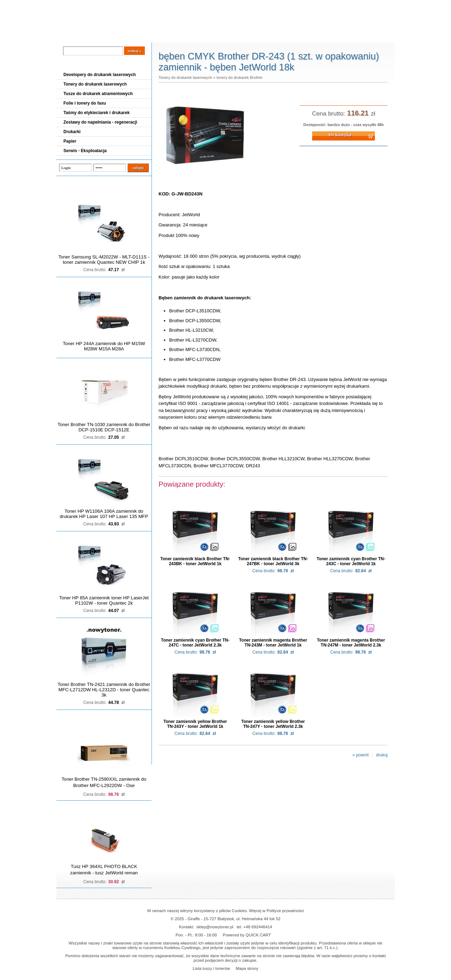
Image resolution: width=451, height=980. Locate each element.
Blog (67, 36)
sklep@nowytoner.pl (215, 927)
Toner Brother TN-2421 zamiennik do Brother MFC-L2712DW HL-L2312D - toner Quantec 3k (104, 690)
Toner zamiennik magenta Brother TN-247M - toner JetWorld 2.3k (351, 643)
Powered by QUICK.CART (247, 935)
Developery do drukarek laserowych (100, 75)
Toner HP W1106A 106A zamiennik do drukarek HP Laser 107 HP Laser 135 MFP (104, 514)
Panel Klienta (141, 36)
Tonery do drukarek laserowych (95, 84)
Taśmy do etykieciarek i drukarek (97, 113)
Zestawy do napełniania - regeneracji (100, 122)
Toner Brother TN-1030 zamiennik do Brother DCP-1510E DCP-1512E (104, 427)
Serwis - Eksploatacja (85, 151)
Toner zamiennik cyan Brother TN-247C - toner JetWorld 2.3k (195, 643)
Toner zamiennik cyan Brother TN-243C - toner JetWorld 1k (351, 561)
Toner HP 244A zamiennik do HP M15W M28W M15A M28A (104, 346)
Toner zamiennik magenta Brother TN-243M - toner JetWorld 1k (273, 643)
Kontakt (176, 36)
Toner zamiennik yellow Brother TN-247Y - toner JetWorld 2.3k (273, 724)
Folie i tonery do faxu (85, 103)
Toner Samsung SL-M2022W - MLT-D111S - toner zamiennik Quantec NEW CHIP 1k (104, 260)
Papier (70, 141)
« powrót (360, 755)
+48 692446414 (258, 927)
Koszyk (351, 5)
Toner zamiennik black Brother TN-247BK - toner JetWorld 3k (273, 561)
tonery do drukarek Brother (239, 77)
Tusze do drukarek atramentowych (98, 94)
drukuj (382, 755)
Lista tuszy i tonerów (211, 968)
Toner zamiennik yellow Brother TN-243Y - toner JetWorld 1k (195, 724)
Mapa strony (247, 968)
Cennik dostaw (99, 36)
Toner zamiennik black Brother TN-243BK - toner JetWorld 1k (195, 561)
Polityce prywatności (285, 910)
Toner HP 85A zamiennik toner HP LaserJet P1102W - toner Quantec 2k (104, 600)
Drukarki (72, 132)
